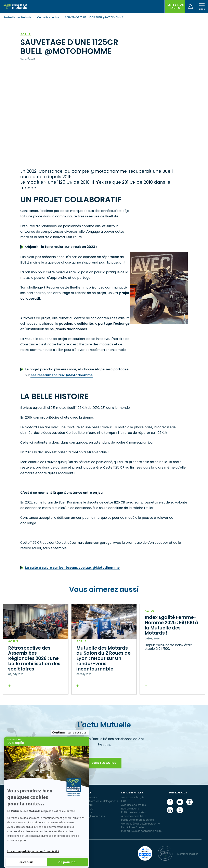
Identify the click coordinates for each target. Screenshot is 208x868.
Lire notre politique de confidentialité (33, 851)
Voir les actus (104, 763)
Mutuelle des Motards (18, 17)
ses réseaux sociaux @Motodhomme (62, 375)
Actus (25, 34)
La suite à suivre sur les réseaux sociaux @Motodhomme (72, 568)
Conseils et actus (48, 17)
